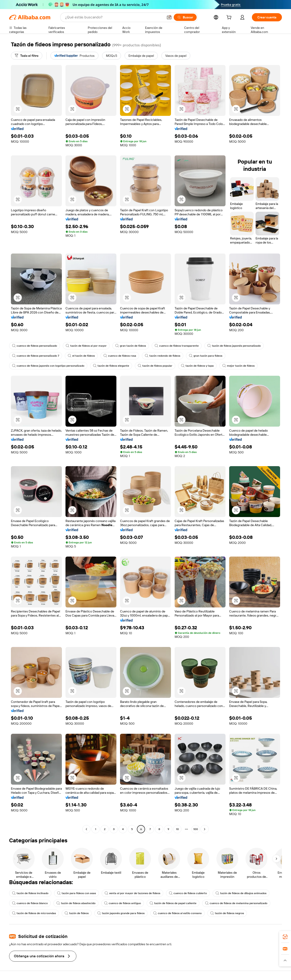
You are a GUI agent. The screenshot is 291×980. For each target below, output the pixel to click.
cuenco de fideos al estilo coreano (177, 913)
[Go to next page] (205, 829)
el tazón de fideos (81, 356)
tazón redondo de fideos (163, 356)
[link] (285, 937)
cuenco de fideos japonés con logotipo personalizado (48, 366)
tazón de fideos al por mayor (86, 346)
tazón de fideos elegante (111, 366)
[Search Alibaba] (114, 17)
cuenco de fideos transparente (177, 346)
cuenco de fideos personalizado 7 (36, 356)
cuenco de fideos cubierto (188, 893)
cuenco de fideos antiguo (123, 903)
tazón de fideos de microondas (34, 913)
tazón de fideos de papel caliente (173, 903)
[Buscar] (185, 17)
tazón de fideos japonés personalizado (234, 346)
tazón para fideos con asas (77, 893)
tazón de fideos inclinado (30, 893)
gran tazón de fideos (131, 346)
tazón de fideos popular (155, 366)
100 (196, 829)
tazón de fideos (77, 913)
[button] (169, 17)
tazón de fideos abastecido (76, 903)
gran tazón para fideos (206, 356)
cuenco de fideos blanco (30, 903)
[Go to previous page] (86, 829)
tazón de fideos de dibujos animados (241, 893)
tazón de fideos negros (227, 913)
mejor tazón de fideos (238, 366)
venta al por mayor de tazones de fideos (132, 893)
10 (177, 829)
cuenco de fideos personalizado (35, 346)
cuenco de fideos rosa (120, 356)
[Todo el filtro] (27, 56)
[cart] (230, 18)
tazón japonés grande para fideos (121, 913)
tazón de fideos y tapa (197, 366)
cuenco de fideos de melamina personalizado (236, 903)
